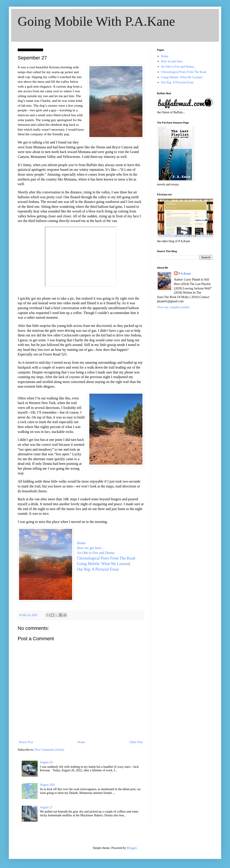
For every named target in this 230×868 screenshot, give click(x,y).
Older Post (136, 742)
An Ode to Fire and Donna (96, 553)
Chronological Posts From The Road (106, 558)
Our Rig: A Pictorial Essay (98, 569)
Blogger (132, 848)
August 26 (46, 762)
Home (81, 543)
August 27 (46, 807)
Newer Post (26, 742)
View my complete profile (173, 307)
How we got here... (90, 548)
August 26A (47, 785)
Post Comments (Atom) (49, 750)
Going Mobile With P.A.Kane (96, 21)
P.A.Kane (185, 274)
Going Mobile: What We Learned (103, 564)
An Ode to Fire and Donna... (179, 67)
